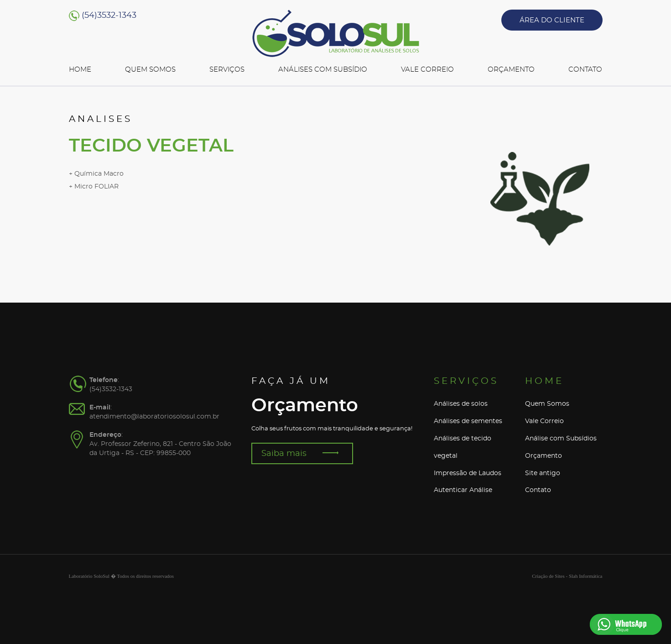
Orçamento (544, 456)
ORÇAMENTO (511, 70)
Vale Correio (544, 421)
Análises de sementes (468, 421)
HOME (80, 70)
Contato (538, 490)
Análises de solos (461, 404)
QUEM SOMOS (150, 70)
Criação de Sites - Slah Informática (567, 576)
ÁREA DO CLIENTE (552, 20)
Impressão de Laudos (468, 473)
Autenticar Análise (463, 490)
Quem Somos (547, 404)
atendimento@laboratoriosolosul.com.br (154, 417)
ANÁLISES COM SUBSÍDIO (323, 70)
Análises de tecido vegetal (463, 447)
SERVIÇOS (227, 70)
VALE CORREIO (427, 70)
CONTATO (585, 70)
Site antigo (543, 473)
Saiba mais (284, 454)
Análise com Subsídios (561, 439)
